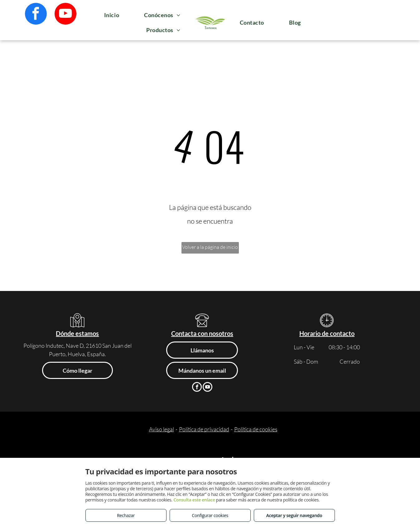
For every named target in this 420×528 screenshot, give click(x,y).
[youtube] (65, 15)
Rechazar (126, 515)
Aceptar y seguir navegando (294, 515)
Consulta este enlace (194, 500)
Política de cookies (256, 429)
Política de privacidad (204, 429)
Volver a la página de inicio (210, 247)
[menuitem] (112, 15)
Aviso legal (162, 429)
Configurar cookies (210, 515)
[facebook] (36, 15)
